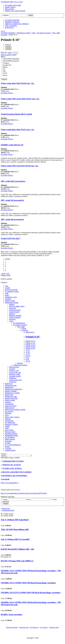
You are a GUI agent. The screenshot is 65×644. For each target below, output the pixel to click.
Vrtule (34, 33)
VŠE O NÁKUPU (11, 26)
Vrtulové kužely (14, 312)
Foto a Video (9, 430)
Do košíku (4, 93)
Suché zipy (13, 382)
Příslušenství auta (11, 385)
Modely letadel (10, 301)
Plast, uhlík (56, 33)
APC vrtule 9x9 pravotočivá (12, 200)
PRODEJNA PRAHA (12, 22)
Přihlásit (6, 504)
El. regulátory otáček (12, 291)
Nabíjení (8, 419)
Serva (7, 415)
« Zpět (3, 274)
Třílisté (24, 329)
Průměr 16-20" (30, 347)
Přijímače (8, 413)
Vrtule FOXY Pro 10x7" (11, 238)
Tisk (8, 274)
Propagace (8, 441)
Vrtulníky (8, 299)
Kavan (5, 75)
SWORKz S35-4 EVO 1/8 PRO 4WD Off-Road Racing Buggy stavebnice (31, 593)
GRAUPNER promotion (11, 61)
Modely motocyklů (11, 398)
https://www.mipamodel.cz (10, 483)
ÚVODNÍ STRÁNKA (12, 20)
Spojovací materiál (11, 290)
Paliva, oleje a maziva (12, 417)
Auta (7, 286)
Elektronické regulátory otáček (15, 410)
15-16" (28, 352)
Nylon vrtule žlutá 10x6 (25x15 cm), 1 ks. (18, 130)
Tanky (7, 295)
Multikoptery (9, 387)
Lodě (7, 293)
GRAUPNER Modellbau (11, 59)
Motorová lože (14, 367)
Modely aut (9, 384)
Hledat (31, 15)
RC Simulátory (10, 437)
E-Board (8, 402)
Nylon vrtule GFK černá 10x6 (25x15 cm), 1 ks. (20, 99)
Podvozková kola (15, 310)
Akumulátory (9, 421)
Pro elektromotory (19, 323)
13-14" (28, 361)
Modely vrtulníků (11, 391)
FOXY (5, 73)
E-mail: (5, 500)
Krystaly (8, 443)
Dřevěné (20, 363)
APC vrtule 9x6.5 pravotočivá (13, 181)
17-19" (28, 354)
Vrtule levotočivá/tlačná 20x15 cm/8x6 (16, 114)
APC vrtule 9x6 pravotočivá (12, 219)
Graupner (6, 63)
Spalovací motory (11, 406)
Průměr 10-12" (30, 341)
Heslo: (29, 500)
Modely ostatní (10, 400)
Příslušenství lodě (11, 397)
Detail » (11, 93)
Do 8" (28, 360)
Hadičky (12, 304)
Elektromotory (10, 408)
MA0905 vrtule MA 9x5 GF (12, 145)
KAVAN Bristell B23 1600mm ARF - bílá (17, 549)
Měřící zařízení (10, 439)
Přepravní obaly (10, 432)
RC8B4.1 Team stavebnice (12, 615)
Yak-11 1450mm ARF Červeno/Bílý (15, 539)
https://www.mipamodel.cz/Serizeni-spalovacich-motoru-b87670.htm (24, 493)
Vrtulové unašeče (15, 317)
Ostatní (7, 447)
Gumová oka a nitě (15, 380)
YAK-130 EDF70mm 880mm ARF (15, 529)
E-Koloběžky (9, 404)
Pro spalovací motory (44, 33)
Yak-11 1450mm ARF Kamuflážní (15, 520)
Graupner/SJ (7, 65)
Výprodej (8, 448)
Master (5, 67)
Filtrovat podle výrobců (9, 55)
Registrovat (6, 508)
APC (4, 71)
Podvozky (12, 319)
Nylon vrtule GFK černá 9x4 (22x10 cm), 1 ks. (20, 166)
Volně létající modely (20, 365)
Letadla (7, 288)
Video (7, 428)
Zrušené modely (10, 450)
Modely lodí (9, 395)
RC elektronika (10, 423)
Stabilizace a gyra (11, 297)
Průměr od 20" (30, 348)
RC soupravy (9, 411)
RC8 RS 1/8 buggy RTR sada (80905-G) (17, 561)
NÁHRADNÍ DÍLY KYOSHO (13, 461)
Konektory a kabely (11, 424)
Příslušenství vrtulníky (12, 393)
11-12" (28, 350)
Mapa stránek (9, 9)
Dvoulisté (4, 35)
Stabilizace (13, 378)
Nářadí (7, 426)
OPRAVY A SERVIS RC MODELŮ (17, 24)
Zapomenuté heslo (8, 510)
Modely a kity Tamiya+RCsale (15, 11)
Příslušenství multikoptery (14, 389)
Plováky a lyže (14, 371)
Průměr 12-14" (30, 343)
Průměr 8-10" (33, 337)
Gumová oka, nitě (15, 372)
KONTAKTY (9, 28)
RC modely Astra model (13, 5)
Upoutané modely (15, 376)
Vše (4, 57)
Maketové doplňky (15, 316)
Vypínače (12, 369)
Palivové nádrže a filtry (17, 306)
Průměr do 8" (30, 332)
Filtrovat (4, 79)
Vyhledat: (6, 15)
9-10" (27, 358)
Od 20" (28, 356)
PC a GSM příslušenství (13, 445)
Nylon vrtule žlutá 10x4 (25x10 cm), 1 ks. (18, 83)
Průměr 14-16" (30, 345)
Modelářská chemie (11, 435)
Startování (12, 308)
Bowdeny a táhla (15, 374)
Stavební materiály (11, 434)
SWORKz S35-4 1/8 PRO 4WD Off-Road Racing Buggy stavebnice (28, 583)
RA (4, 69)
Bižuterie (12, 314)
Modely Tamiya (10, 7)
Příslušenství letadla (23, 33)
